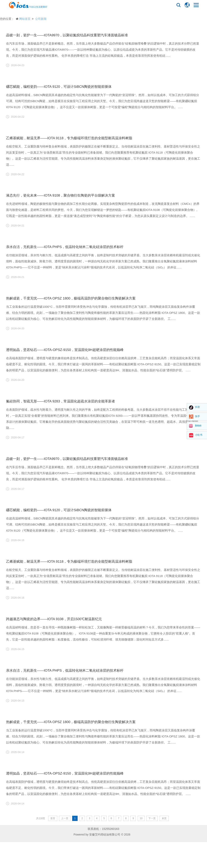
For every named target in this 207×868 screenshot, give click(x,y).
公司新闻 (41, 19)
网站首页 (25, 19)
